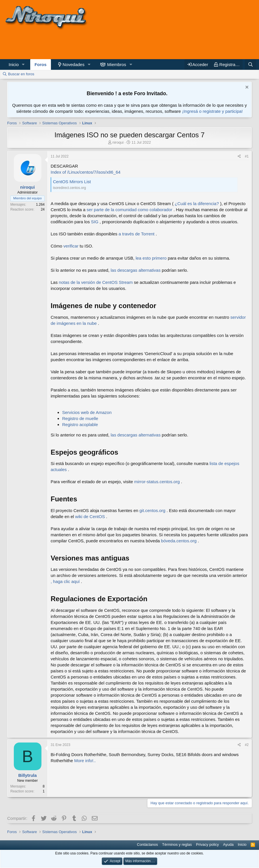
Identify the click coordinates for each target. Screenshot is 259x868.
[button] (23, 64)
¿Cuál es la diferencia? (197, 204)
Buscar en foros (21, 74)
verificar (71, 246)
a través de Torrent (137, 234)
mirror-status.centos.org (157, 482)
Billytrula (27, 775)
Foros (41, 64)
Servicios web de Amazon (87, 412)
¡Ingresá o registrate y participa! (213, 111)
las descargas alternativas (135, 270)
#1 (247, 156)
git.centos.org (153, 510)
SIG (95, 222)
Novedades (74, 64)
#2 (247, 745)
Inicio (14, 64)
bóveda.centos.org (179, 541)
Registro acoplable (80, 424)
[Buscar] (251, 64)
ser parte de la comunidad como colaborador (129, 210)
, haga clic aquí (65, 581)
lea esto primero (151, 258)
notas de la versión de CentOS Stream (96, 282)
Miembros (117, 64)
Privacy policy (207, 844)
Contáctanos (147, 844)
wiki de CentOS (90, 517)
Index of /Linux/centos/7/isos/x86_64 (86, 172)
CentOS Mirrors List (72, 182)
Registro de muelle (80, 418)
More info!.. (85, 761)
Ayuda (228, 844)
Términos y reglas (177, 844)
